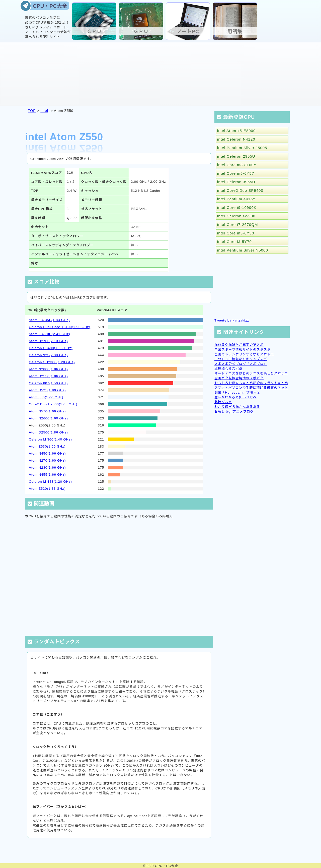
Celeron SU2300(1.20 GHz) (52, 362)
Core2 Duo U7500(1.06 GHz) (53, 404)
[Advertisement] (160, 74)
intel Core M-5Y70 (234, 242)
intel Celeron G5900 (236, 216)
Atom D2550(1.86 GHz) (48, 376)
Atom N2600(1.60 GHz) (48, 418)
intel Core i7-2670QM (238, 225)
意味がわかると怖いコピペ (235, 397)
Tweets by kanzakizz (232, 320)
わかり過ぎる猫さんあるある (237, 407)
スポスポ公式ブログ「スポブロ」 (241, 364)
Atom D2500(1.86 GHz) (48, 432)
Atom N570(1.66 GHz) (47, 411)
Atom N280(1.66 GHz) (47, 468)
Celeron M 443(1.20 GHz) (50, 482)
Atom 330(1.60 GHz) (46, 397)
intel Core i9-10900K (237, 207)
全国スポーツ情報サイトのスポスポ (243, 350)
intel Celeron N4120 (236, 139)
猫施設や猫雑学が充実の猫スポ (239, 345)
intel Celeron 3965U (236, 182)
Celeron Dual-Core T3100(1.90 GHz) (60, 327)
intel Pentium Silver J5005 (242, 148)
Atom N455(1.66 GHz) (47, 475)
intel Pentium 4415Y (236, 199)
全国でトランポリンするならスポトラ (244, 354)
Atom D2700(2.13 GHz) (48, 341)
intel (44, 111)
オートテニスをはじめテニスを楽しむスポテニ (251, 373)
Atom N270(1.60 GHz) (47, 460)
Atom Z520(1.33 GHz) (47, 489)
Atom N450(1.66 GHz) (47, 453)
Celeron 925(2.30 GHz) (48, 355)
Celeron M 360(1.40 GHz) (50, 439)
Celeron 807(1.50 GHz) (48, 383)
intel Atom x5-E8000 (236, 131)
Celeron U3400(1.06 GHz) (51, 348)
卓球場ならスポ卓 (228, 369)
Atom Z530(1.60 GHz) (47, 446)
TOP (32, 111)
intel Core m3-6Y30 (236, 233)
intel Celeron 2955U (236, 156)
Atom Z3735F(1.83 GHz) (49, 320)
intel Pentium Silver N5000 (243, 250)
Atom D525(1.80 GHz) (47, 390)
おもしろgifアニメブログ (234, 412)
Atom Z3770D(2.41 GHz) (50, 334)
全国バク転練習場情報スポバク (239, 378)
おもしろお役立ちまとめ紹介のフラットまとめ (251, 383)
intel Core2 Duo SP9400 (240, 190)
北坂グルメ (223, 402)
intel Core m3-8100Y (237, 165)
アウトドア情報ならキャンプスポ (241, 359)
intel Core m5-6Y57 (236, 173)
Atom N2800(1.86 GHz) (48, 369)
